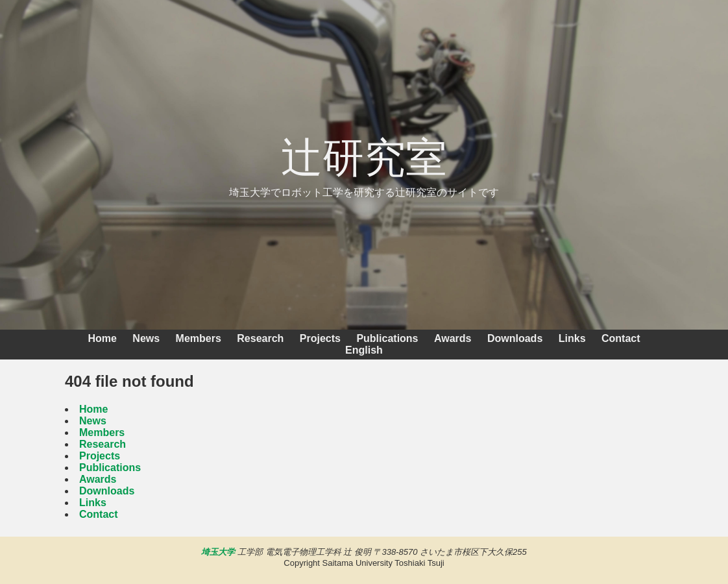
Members (199, 338)
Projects (320, 338)
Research (260, 338)
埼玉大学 (218, 552)
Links (572, 338)
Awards (453, 338)
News (146, 338)
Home (102, 338)
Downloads (515, 338)
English (364, 350)
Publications (387, 338)
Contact (621, 338)
